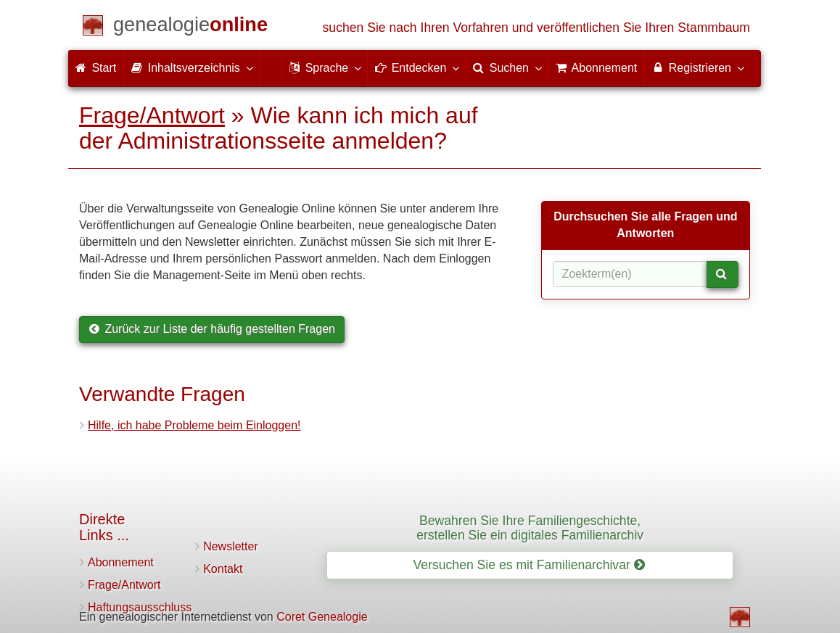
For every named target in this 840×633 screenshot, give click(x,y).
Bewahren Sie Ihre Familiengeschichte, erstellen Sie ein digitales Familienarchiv (530, 527)
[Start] (190, 27)
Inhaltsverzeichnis (192, 67)
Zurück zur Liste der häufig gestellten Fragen (212, 329)
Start (96, 68)
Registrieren (697, 67)
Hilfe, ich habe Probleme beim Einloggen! (194, 425)
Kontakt (223, 569)
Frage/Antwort (152, 115)
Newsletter (231, 546)
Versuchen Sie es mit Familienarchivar (529, 565)
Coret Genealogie (322, 617)
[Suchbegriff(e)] (630, 274)
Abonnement (121, 562)
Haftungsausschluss (140, 607)
